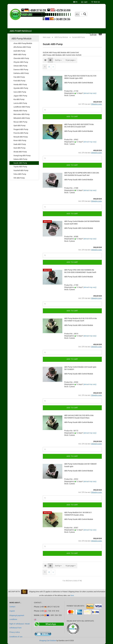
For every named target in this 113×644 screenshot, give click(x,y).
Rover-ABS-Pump (20, 140)
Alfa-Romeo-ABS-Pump (22, 47)
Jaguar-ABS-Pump (20, 96)
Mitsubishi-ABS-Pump (22, 118)
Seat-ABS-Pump (19, 148)
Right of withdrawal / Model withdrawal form (20, 626)
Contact (12, 607)
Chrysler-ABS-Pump (21, 62)
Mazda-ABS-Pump (20, 111)
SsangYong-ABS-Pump (22, 156)
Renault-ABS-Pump (21, 137)
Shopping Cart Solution (48, 641)
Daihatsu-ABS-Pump (21, 73)
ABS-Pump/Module (21, 31)
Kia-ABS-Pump (19, 99)
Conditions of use (16, 637)
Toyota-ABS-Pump (20, 167)
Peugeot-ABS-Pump (21, 129)
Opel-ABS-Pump (19, 126)
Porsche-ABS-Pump (21, 133)
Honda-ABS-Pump (20, 84)
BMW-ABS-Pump (20, 54)
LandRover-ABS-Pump (22, 107)
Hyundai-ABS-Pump (21, 88)
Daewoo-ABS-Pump (21, 70)
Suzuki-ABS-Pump (20, 163)
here (72, 595)
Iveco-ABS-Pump (20, 92)
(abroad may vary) (90, 93)
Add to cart (72, 117)
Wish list (96, 2)
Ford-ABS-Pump (19, 81)
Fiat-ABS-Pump (19, 77)
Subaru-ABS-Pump (20, 159)
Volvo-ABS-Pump (20, 174)
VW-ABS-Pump (19, 178)
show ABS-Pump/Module (23, 43)
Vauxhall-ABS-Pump (21, 170)
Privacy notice (15, 632)
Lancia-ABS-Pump (20, 103)
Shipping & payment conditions (17, 617)
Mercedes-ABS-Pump (21, 114)
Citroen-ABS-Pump (20, 66)
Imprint (12, 611)
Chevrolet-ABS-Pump (21, 58)
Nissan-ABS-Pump (20, 122)
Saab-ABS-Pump (20, 144)
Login (84, 2)
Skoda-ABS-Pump (20, 152)
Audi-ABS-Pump (19, 51)
